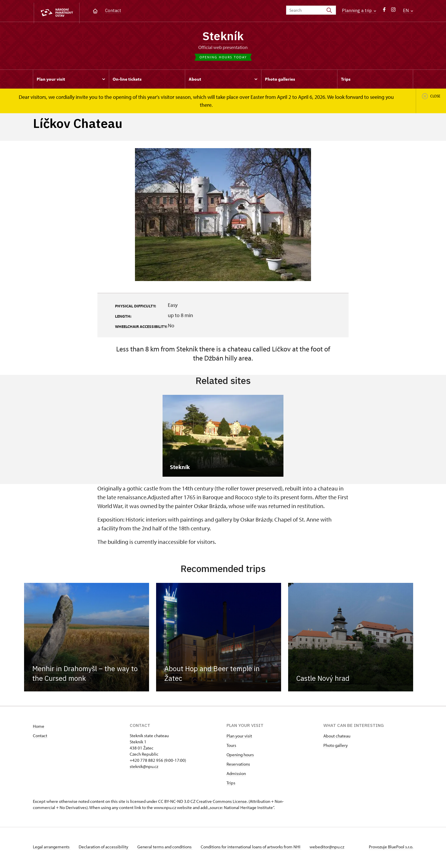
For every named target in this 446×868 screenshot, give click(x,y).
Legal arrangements (52, 848)
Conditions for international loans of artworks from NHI (255, 848)
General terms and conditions (167, 848)
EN (408, 10)
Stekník (223, 37)
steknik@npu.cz (144, 768)
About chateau (337, 738)
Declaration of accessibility (105, 848)
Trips (231, 785)
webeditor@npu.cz (332, 848)
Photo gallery (336, 747)
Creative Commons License (222, 803)
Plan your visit (239, 738)
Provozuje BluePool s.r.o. (391, 848)
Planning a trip (359, 10)
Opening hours (240, 756)
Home (39, 728)
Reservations (238, 766)
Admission (236, 775)
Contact (113, 10)
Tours (231, 747)
